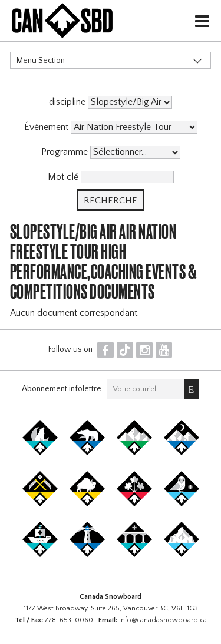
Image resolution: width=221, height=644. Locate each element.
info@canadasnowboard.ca (163, 620)
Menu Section (41, 61)
